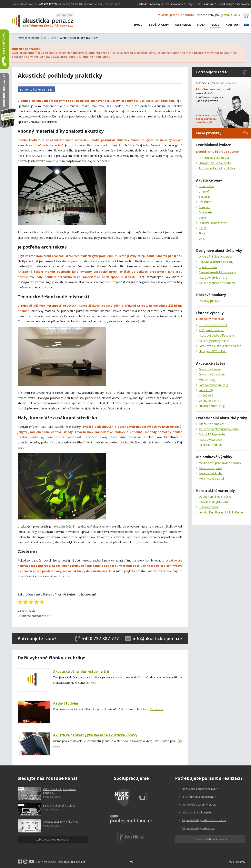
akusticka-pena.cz (74, 862)
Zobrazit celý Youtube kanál (53, 840)
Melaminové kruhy (210, 473)
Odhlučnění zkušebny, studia (197, 805)
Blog (216, 25)
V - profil (204, 191)
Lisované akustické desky (215, 163)
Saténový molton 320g (213, 385)
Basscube (205, 202)
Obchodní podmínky (148, 4)
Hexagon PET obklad (213, 351)
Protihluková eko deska (214, 158)
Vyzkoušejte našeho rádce (236, 4)
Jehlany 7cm (206, 186)
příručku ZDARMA (226, 83)
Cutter (203, 217)
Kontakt (233, 25)
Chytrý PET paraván (212, 434)
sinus (237, 15)
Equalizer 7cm (208, 267)
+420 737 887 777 (100, 638)
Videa (201, 25)
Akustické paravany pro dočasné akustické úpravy (95, 735)
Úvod (138, 25)
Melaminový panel (210, 468)
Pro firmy (240, 862)
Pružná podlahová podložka (217, 168)
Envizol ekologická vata (214, 502)
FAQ (230, 862)
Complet (204, 207)
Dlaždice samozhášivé (213, 223)
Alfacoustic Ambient (212, 424)
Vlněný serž (206, 395)
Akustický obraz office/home (217, 283)
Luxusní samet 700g (212, 406)
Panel (202, 228)
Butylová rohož (209, 507)
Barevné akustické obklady (216, 262)
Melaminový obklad (211, 478)
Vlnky (202, 239)
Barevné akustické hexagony (217, 272)
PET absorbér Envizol (213, 325)
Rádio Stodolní (66, 703)
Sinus (202, 233)
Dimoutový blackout (212, 374)
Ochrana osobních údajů (179, 4)
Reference (183, 25)
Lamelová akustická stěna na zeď (220, 346)
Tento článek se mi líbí (36, 89)
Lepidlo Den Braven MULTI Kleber (221, 512)
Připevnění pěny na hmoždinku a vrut (202, 820)
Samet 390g (206, 390)
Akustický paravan (210, 440)
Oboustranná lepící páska (215, 496)
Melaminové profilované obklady (220, 463)
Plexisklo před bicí (210, 445)
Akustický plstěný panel (214, 341)
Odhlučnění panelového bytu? (198, 789)
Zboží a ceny (159, 25)
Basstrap (205, 196)
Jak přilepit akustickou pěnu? (197, 797)
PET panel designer (211, 330)
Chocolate (205, 212)
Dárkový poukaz (209, 301)
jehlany (226, 15)
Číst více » (92, 683)
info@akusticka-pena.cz (157, 638)
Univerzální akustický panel (216, 256)
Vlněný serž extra (210, 401)
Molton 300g (207, 380)
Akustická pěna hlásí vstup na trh (81, 671)
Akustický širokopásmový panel (219, 429)
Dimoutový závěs (210, 369)
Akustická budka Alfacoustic (217, 335)
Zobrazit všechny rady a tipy (210, 839)
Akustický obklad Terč (213, 277)
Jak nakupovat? (207, 4)
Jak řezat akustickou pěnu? (196, 812)
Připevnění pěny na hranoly (196, 828)
